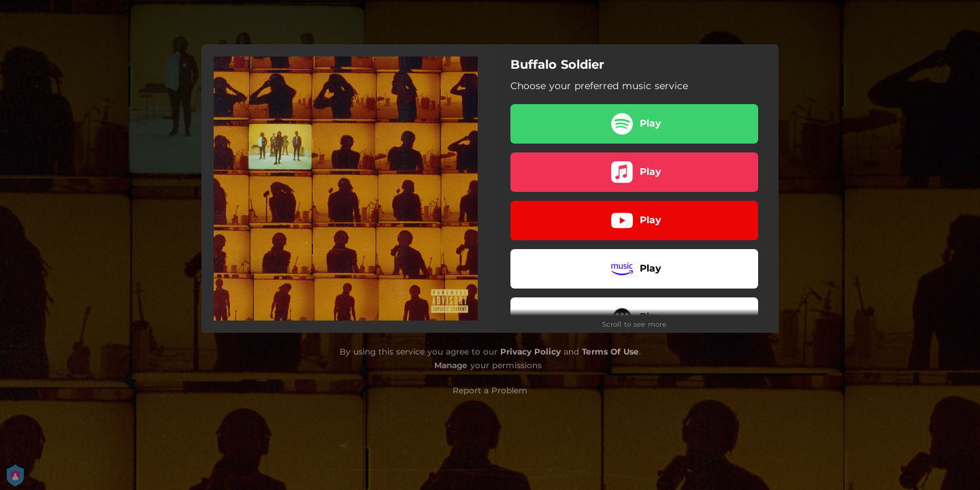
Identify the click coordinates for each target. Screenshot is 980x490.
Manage (451, 365)
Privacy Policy (530, 352)
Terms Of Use (610, 352)
